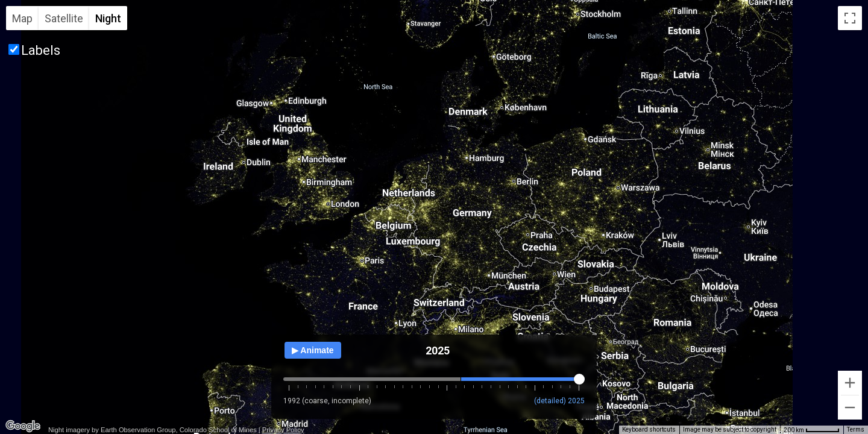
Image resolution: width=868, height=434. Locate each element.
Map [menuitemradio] (22, 18)
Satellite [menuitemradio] (64, 18)
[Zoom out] (850, 407)
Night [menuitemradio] (108, 18)
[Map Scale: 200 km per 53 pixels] (812, 430)
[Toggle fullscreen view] (850, 18)
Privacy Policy (283, 430)
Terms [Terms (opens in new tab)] (856, 429)
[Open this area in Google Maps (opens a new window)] (23, 426)
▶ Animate (313, 350)
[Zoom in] (850, 383)
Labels (41, 50)
